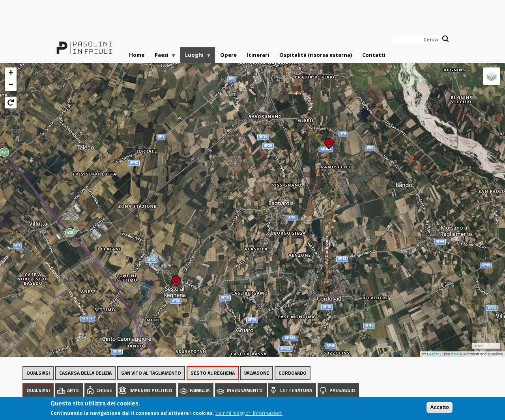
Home (137, 55)
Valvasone (257, 373)
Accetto (440, 407)
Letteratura (296, 390)
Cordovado (293, 373)
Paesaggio (342, 390)
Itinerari (258, 55)
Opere (228, 55)
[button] (329, 141)
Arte (73, 390)
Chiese (104, 390)
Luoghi (196, 57)
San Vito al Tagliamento (151, 373)
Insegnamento (245, 390)
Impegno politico (151, 390)
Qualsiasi (38, 373)
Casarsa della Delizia (85, 373)
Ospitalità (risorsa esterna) (316, 55)
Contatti (374, 55)
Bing (455, 354)
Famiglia (200, 390)
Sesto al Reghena (213, 373)
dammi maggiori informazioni (249, 413)
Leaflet (430, 354)
